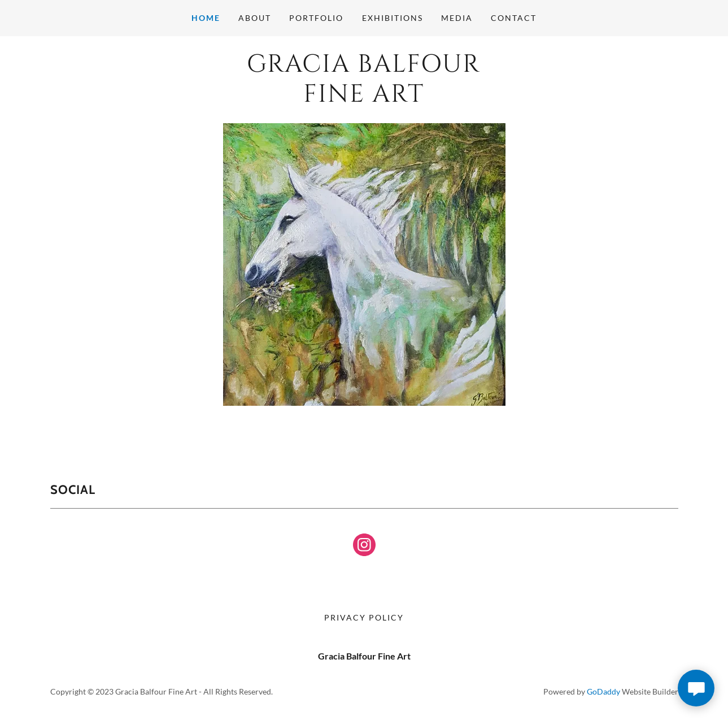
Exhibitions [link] (393, 18)
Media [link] (457, 18)
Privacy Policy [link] (364, 617)
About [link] (255, 18)
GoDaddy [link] (603, 691)
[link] (364, 98)
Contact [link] (514, 18)
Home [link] (206, 18)
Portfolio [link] (316, 18)
